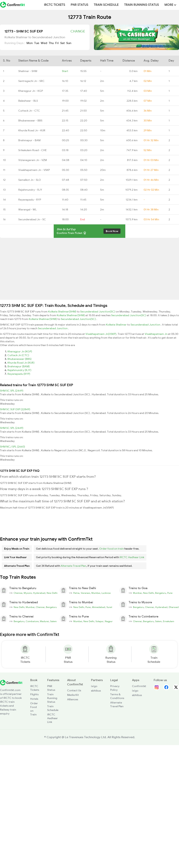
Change (78, 31)
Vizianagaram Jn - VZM (33, 160)
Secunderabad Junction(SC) (98, 312)
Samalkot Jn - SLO (30, 180)
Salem (53, 621)
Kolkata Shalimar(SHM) (62, 312)
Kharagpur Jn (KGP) (20, 351)
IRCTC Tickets (55, 5)
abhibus (96, 691)
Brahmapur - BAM (29, 140)
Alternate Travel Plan (73, 566)
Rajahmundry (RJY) (19, 370)
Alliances (73, 699)
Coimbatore (32, 621)
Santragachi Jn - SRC (31, 81)
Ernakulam (169, 621)
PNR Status (79, 5)
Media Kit (73, 695)
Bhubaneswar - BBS (30, 121)
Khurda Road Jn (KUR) (21, 363)
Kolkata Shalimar (117, 325)
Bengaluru (161, 593)
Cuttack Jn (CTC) (18, 355)
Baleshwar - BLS (28, 101)
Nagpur (109, 621)
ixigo (94, 686)
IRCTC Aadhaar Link (132, 557)
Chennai (18, 593)
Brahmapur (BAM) (19, 366)
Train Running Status (142, 5)
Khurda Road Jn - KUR (32, 130)
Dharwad (174, 607)
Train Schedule (106, 5)
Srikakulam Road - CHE (32, 150)
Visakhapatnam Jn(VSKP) (101, 334)
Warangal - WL (27, 209)
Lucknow (106, 593)
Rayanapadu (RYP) (19, 374)
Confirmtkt (139, 686)
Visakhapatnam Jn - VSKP (34, 170)
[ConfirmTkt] (11, 682)
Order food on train (112, 549)
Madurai (44, 621)
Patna (76, 593)
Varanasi (85, 593)
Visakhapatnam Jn (156, 334)
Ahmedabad (99, 607)
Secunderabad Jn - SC (32, 219)
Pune (170, 593)
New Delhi (52, 593)
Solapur (99, 621)
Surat (109, 607)
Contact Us (74, 690)
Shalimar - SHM (28, 71)
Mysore (28, 593)
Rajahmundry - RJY (30, 190)
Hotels (34, 699)
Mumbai (96, 593)
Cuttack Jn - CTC (29, 111)
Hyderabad (39, 593)
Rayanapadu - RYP (30, 200)
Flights (34, 694)
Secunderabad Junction (146, 325)
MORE (170, 5)
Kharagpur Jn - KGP (31, 91)
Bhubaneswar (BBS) (19, 359)
